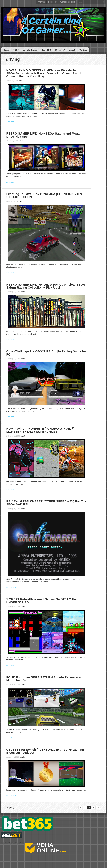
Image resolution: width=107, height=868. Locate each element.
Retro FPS (46, 50)
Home (6, 50)
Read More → (12, 122)
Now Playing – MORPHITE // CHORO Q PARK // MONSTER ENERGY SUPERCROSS (49, 432)
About (72, 50)
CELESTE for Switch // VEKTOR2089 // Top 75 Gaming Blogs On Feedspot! (51, 756)
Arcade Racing (30, 50)
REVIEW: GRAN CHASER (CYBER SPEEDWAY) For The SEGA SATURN (52, 505)
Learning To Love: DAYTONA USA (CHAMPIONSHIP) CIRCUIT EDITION (52, 197)
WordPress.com (68, 2)
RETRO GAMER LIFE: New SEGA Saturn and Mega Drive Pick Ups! (52, 136)
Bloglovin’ (60, 50)
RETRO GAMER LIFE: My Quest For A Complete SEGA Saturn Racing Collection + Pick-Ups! (52, 289)
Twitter (41, 2)
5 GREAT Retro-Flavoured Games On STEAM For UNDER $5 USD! (51, 604)
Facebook (53, 2)
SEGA (16, 50)
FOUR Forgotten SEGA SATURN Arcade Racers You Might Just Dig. (53, 683)
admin (22, 81)
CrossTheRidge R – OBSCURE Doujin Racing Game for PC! (51, 355)
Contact (83, 50)
